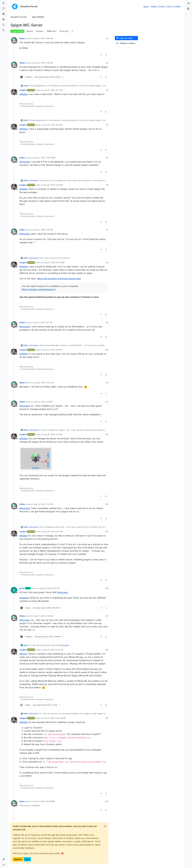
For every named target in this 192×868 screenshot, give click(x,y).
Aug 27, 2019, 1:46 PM (53, 350)
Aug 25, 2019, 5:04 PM (53, 185)
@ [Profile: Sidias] (24, 94)
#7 (107, 230)
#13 (107, 434)
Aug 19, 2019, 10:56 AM (43, 38)
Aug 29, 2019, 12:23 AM (44, 383)
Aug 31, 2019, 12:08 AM (43, 616)
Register (18, 859)
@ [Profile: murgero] (25, 162)
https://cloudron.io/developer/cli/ (39, 289)
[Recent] (4, 9)
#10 (107, 350)
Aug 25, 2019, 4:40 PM (43, 158)
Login (27, 859)
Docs (170, 7)
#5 (107, 158)
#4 (107, 125)
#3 (107, 90)
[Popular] (4, 20)
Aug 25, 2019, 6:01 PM (53, 263)
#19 (107, 718)
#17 (107, 616)
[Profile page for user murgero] (14, 92)
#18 (107, 650)
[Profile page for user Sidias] (14, 40)
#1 (107, 38)
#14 (107, 504)
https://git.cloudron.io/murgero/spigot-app (59, 279)
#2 (107, 63)
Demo (162, 7)
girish (22, 588)
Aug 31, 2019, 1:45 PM (43, 801)
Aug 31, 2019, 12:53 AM (53, 650)
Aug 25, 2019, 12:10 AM (53, 90)
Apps (146, 7)
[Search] (4, 30)
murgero (23, 90)
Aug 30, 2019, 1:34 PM (43, 402)
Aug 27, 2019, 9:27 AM (43, 322)
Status (154, 7)
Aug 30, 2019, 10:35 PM (50, 588)
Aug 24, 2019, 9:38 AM (43, 63)
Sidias (22, 38)
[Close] (105, 826)
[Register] (188, 9)
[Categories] (4, 3)
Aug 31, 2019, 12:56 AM (53, 718)
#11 (107, 383)
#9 (107, 322)
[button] (4, 859)
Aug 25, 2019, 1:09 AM (53, 125)
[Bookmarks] (4, 25)
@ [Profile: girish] (23, 654)
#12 (107, 402)
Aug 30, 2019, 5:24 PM (43, 504)
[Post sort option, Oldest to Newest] (126, 43)
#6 (107, 185)
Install (178, 7)
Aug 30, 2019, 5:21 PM (53, 434)
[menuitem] (188, 3)
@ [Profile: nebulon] (25, 598)
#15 (107, 532)
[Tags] (4, 14)
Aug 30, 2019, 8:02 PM (53, 532)
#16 (107, 588)
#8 (107, 263)
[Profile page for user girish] (14, 590)
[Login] (188, 3)
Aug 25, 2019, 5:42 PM (43, 230)
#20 (107, 801)
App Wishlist (17, 31)
